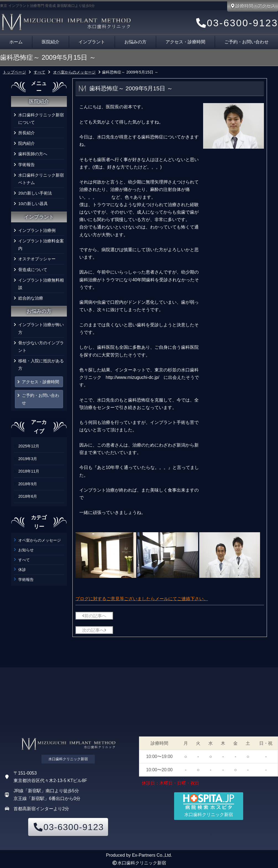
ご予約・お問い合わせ (40, 399)
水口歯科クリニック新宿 (142, 863)
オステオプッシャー (37, 259)
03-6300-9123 (236, 23)
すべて (24, 560)
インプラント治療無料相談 (41, 284)
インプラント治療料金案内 (41, 245)
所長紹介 (27, 133)
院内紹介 (27, 143)
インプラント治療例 (37, 230)
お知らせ (26, 550)
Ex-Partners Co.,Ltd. (152, 855)
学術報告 (27, 165)
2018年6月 (28, 496)
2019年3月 (28, 459)
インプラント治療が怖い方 (41, 328)
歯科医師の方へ (33, 154)
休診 (22, 570)
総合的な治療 (31, 298)
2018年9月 (28, 484)
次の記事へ (94, 630)
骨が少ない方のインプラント (41, 347)
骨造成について (33, 270)
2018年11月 (29, 471)
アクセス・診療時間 (185, 42)
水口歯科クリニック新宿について (41, 119)
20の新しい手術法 (35, 193)
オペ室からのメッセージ (40, 540)
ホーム (16, 42)
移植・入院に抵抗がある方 (41, 364)
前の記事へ (94, 616)
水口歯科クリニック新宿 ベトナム (41, 179)
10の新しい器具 (33, 204)
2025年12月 (29, 446)
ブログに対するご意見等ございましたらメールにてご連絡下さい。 (142, 599)
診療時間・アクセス (253, 6)
